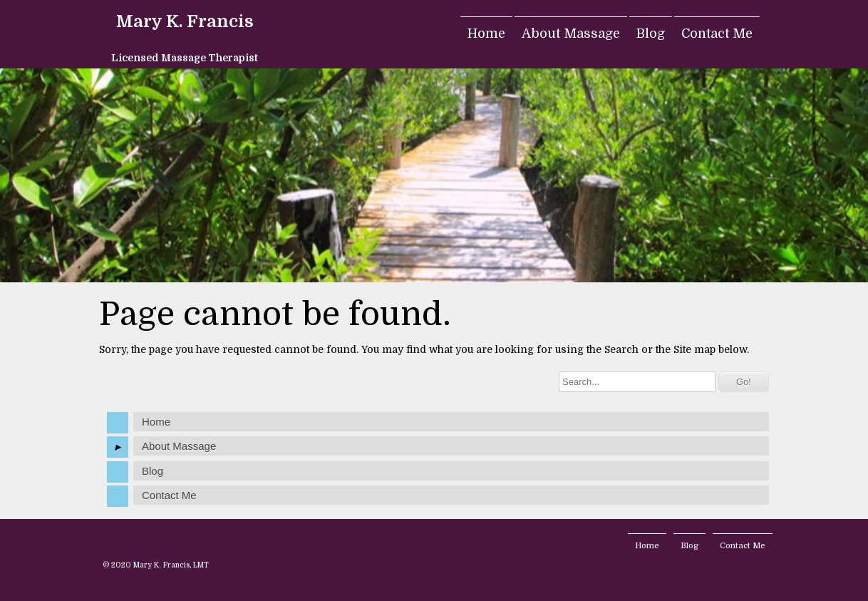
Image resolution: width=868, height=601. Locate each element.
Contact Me (717, 34)
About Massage (571, 34)
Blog (651, 34)
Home (486, 34)
